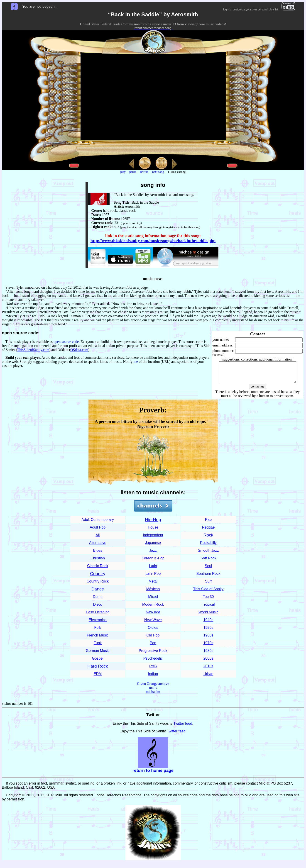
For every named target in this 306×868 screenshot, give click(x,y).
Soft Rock (208, 562)
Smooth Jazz (208, 555)
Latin (153, 570)
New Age (153, 616)
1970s (208, 647)
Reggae (208, 531)
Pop (153, 647)
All (98, 539)
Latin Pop (153, 578)
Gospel (98, 662)
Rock (208, 539)
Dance (98, 593)
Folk (98, 632)
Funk (98, 647)
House (153, 531)
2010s (208, 670)
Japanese (153, 547)
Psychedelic (153, 662)
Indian (153, 678)
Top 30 (208, 601)
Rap (208, 524)
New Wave (153, 624)
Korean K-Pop (153, 562)
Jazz (153, 555)
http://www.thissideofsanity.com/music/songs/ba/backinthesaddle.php (153, 241)
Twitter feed (183, 728)
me (136, 362)
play (123, 172)
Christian (98, 562)
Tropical (208, 608)
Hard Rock (98, 670)
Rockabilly (208, 547)
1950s (208, 632)
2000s (208, 662)
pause (133, 172)
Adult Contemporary (98, 524)
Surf (208, 585)
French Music (98, 639)
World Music (208, 616)
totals (153, 692)
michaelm (153, 696)
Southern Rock (208, 578)
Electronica (98, 624)
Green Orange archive (153, 688)
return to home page (153, 774)
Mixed (153, 601)
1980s (208, 655)
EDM (98, 678)
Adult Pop (98, 531)
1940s (208, 624)
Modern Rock (153, 608)
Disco (98, 608)
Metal (153, 585)
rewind (144, 172)
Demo (98, 601)
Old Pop (153, 639)
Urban (208, 678)
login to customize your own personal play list (251, 10)
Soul (208, 570)
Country (98, 578)
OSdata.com (79, 350)
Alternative (98, 547)
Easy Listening (98, 616)
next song (158, 172)
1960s (208, 639)
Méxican (153, 593)
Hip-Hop (153, 524)
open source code (66, 342)
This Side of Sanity (208, 593)
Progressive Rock (153, 655)
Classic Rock (98, 570)
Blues (98, 555)
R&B (153, 670)
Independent (153, 539)
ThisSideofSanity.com (33, 350)
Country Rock (98, 585)
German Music (98, 655)
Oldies (153, 632)
